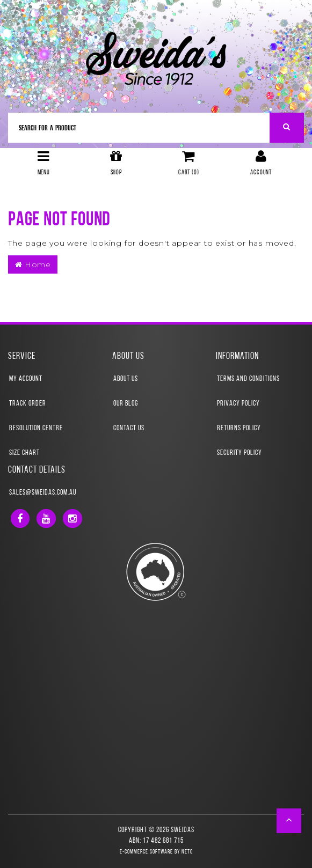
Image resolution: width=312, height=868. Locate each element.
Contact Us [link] (129, 428)
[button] (289, 821)
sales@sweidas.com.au (43, 493)
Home (33, 264)
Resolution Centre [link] (36, 428)
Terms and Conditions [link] (248, 379)
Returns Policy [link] (239, 428)
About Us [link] (126, 379)
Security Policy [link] (240, 453)
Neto (187, 852)
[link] (20, 518)
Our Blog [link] (126, 404)
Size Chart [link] (24, 453)
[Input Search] (139, 128)
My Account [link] (26, 379)
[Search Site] (287, 128)
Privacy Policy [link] (238, 404)
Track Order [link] (28, 404)
